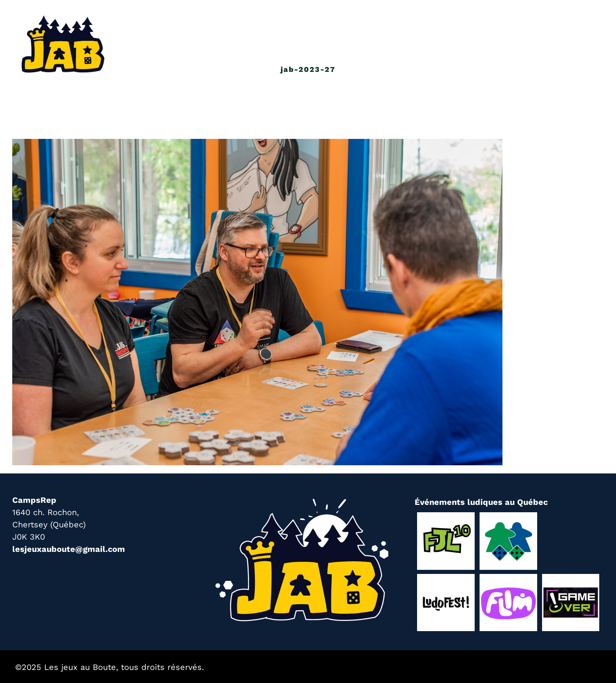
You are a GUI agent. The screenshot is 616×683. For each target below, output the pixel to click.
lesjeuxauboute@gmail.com (69, 549)
